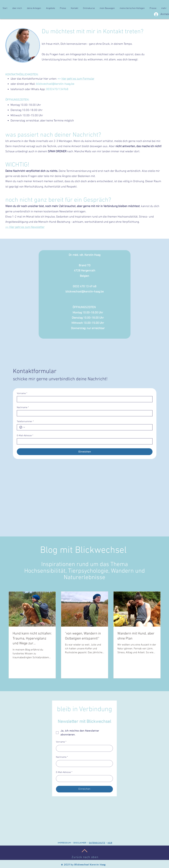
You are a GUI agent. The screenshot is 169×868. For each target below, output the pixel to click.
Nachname (23, 408)
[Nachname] (84, 413)
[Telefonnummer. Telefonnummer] (88, 427)
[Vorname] (84, 399)
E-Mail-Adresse (25, 436)
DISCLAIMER (79, 843)
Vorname (22, 393)
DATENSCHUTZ (97, 843)
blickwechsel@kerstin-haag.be (55, 84)
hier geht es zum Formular (78, 79)
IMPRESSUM (64, 843)
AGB (110, 843)
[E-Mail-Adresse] (84, 441)
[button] (17, 8)
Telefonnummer (25, 422)
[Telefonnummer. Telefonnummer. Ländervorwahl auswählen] (22, 427)
